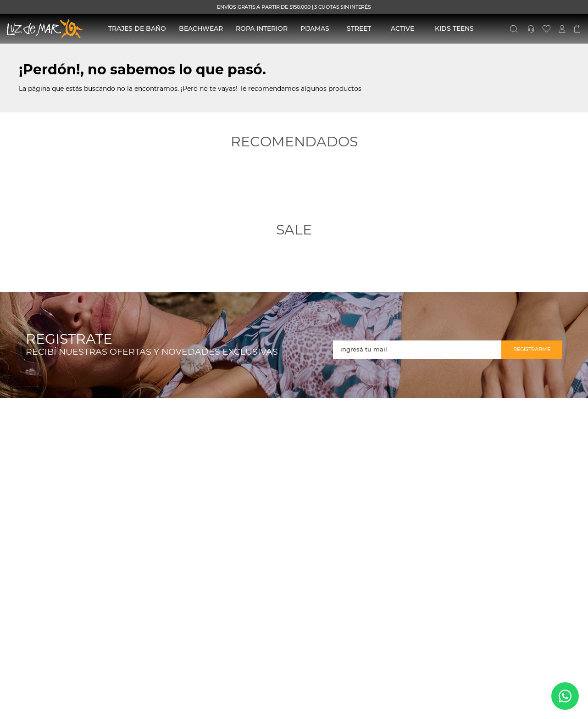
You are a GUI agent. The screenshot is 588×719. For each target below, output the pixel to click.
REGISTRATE (69, 339)
